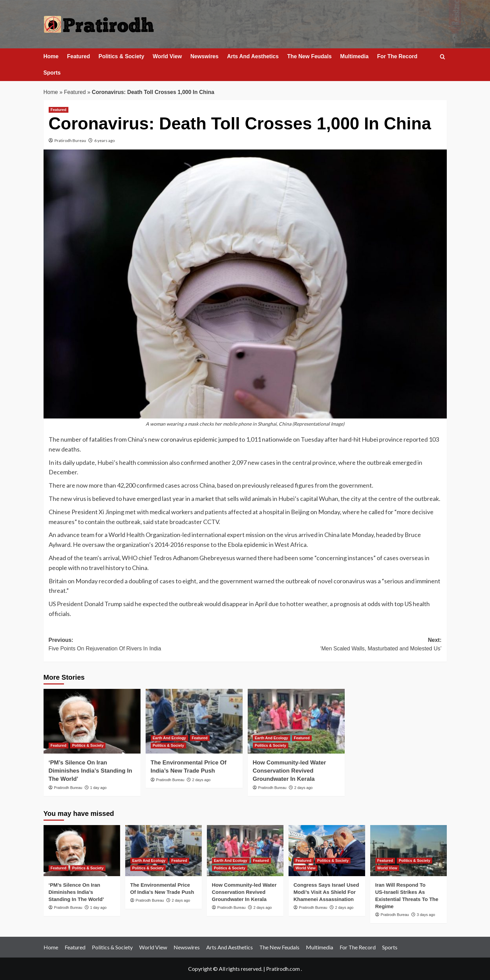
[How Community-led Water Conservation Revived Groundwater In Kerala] (296, 721)
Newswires (204, 56)
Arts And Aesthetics (253, 56)
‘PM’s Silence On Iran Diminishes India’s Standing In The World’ (91, 771)
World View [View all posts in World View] (306, 868)
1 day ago (98, 788)
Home (51, 56)
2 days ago (201, 780)
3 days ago (426, 915)
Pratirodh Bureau (70, 140)
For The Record (397, 56)
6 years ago (104, 140)
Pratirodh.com (283, 969)
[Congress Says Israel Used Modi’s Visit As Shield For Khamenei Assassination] (327, 851)
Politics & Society (121, 56)
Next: (343, 645)
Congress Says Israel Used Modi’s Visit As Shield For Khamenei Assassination (326, 892)
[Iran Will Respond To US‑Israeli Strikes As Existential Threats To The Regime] (409, 851)
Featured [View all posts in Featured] (59, 110)
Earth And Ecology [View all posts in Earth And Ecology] (169, 738)
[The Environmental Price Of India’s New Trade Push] (194, 721)
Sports (52, 73)
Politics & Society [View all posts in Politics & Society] (88, 745)
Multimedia (355, 56)
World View (167, 56)
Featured (79, 56)
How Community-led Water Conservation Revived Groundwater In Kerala (290, 771)
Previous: (147, 645)
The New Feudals (309, 56)
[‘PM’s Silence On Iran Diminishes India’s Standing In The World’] (92, 721)
